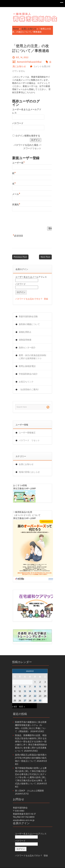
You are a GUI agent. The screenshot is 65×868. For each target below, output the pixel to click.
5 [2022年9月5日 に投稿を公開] (20, 687)
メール (16, 194)
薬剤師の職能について (29, 324)
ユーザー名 (18, 162)
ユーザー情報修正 (27, 433)
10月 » (22, 707)
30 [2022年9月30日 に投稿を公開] (40, 701)
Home (16, 29)
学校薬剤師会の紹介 (28, 374)
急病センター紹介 (27, 348)
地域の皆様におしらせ (29, 472)
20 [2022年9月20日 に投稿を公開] (25, 696)
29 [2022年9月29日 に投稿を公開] (35, 701)
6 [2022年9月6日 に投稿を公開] (25, 687)
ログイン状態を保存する (28, 136)
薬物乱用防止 (25, 332)
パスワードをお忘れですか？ (29, 299)
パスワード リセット (29, 440)
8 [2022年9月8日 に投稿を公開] (35, 687)
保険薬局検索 (25, 340)
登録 (46, 299)
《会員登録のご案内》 (29, 389)
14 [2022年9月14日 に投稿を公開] (30, 691)
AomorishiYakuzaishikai (29, 62)
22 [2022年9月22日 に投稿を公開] (35, 696)
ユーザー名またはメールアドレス (31, 277)
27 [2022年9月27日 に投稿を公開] (25, 701)
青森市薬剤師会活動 (28, 317)
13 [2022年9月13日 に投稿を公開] (25, 691)
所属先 (16, 204)
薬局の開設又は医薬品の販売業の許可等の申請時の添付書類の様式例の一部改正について (31, 758)
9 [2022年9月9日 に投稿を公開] (40, 687)
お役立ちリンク (26, 382)
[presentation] (33, 220)
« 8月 (15, 707)
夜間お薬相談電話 (27, 366)
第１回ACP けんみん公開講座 (29, 791)
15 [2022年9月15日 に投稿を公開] (35, 691)
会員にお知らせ (29, 29)
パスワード (18, 123)
